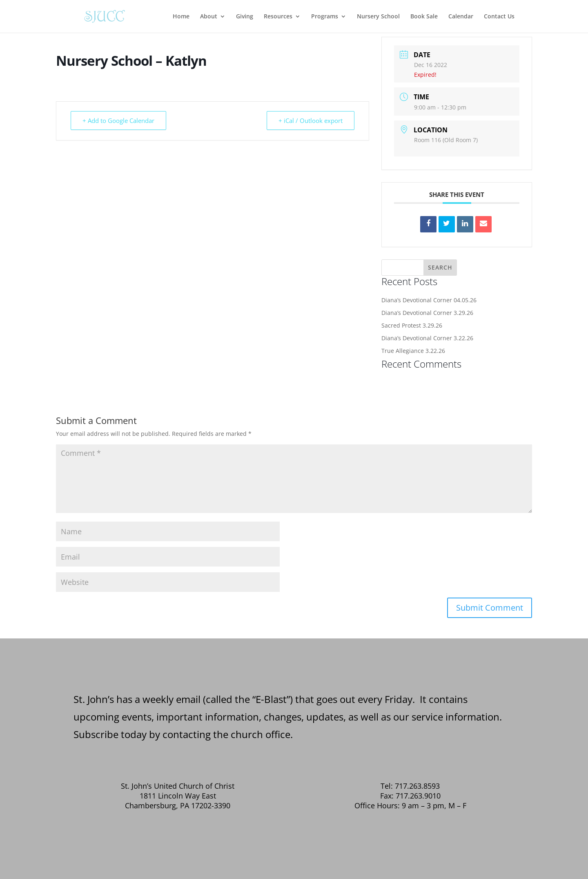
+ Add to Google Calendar (118, 120)
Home (181, 17)
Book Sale (424, 17)
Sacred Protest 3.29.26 (412, 325)
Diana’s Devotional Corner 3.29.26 (427, 313)
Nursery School (378, 17)
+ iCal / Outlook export (311, 120)
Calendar (461, 17)
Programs (325, 17)
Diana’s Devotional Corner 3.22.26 (427, 338)
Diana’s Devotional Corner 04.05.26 (429, 300)
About (209, 17)
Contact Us (499, 17)
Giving (245, 17)
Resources (278, 17)
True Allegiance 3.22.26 (413, 351)
